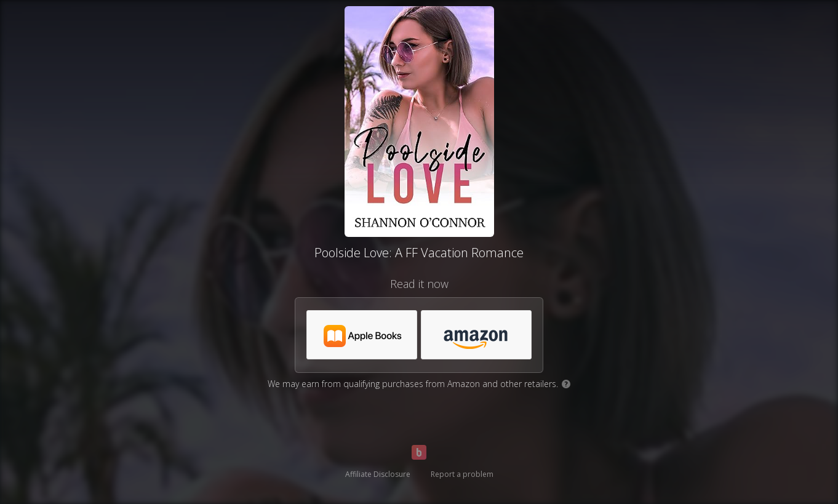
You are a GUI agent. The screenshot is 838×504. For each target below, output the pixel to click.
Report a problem (462, 474)
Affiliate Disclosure (378, 474)
